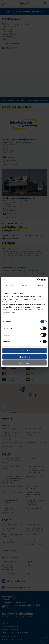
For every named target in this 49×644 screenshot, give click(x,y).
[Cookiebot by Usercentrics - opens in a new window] (37, 280)
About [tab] (40, 286)
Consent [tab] (9, 286)
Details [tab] (24, 286)
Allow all (25, 351)
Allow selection (24, 357)
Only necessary (25, 363)
